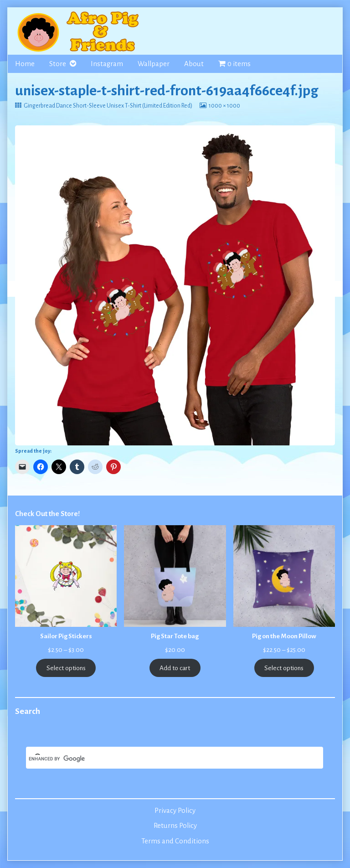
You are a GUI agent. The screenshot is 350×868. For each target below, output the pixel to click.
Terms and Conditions (175, 841)
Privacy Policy (175, 811)
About (194, 64)
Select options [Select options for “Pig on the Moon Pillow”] (284, 668)
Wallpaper (154, 64)
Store (58, 64)
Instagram (107, 64)
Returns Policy (175, 826)
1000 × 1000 (224, 106)
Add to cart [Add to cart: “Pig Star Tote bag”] (175, 668)
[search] (164, 759)
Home (25, 64)
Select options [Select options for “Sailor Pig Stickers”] (66, 668)
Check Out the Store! (47, 514)
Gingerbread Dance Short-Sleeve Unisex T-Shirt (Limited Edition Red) (108, 106)
